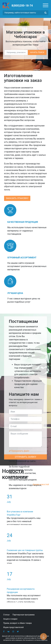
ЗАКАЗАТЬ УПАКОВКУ (17, 198)
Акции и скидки (10, 619)
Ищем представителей (13, 627)
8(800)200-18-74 (22, 6)
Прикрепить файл (19, 451)
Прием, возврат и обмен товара (17, 623)
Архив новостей (41, 484)
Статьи (6, 615)
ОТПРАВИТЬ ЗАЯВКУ (25, 457)
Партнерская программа (24, 615)
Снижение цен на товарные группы (25, 550)
